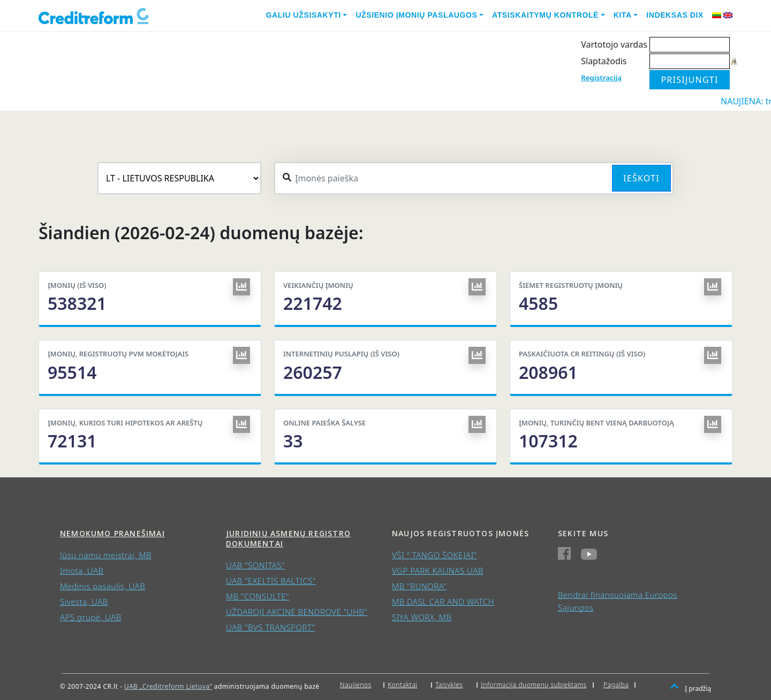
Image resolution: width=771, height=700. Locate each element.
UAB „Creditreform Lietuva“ (168, 686)
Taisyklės (449, 685)
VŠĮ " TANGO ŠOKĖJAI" (434, 555)
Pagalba (616, 685)
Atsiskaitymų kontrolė (545, 15)
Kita (623, 15)
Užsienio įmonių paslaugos (416, 15)
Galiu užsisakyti (304, 15)
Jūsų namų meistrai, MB (106, 555)
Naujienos (356, 685)
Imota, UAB (82, 570)
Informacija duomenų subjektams (534, 685)
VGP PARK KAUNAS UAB (438, 570)
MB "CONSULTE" (258, 596)
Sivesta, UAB (84, 602)
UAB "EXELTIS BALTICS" (271, 581)
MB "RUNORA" (419, 586)
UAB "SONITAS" (255, 565)
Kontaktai (403, 685)
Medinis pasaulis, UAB (103, 586)
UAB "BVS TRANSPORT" (270, 627)
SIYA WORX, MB (422, 617)
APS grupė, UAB (91, 617)
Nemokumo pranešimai (112, 533)
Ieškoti (641, 178)
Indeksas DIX (675, 15)
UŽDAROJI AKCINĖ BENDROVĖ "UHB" (297, 612)
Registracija (601, 78)
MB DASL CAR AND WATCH (443, 602)
